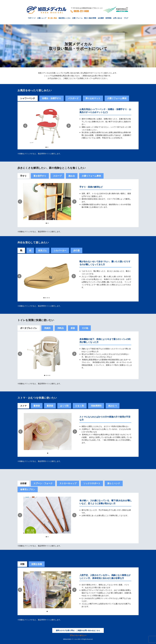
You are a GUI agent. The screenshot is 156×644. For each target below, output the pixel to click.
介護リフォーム (77, 18)
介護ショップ (42, 18)
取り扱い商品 (52, 18)
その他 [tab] (85, 328)
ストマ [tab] (23, 406)
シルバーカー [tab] (60, 250)
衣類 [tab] (22, 564)
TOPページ (32, 18)
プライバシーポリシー (78, 635)
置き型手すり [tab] (40, 176)
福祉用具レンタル (64, 18)
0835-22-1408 (80, 11)
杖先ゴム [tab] (42, 250)
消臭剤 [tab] (47, 328)
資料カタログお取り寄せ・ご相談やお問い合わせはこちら (78, 630)
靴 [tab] (21, 250)
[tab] (37, 406)
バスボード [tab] (73, 98)
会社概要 (101, 18)
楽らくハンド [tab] (114, 483)
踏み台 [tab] (72, 176)
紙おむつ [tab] (113, 406)
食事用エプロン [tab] (28, 489)
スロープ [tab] (57, 176)
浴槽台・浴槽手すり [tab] (52, 98)
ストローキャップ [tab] (68, 483)
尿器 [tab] (73, 328)
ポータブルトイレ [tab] (29, 328)
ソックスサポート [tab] (92, 483)
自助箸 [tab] (23, 483)
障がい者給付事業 (90, 18)
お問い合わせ (118, 18)
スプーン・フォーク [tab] (43, 483)
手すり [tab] (23, 176)
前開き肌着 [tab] (37, 564)
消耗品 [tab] (61, 328)
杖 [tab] (30, 250)
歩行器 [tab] (76, 250)
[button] (25, 126)
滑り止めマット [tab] (93, 98)
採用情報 (108, 18)
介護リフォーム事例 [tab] (117, 98)
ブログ (126, 18)
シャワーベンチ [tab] (28, 98)
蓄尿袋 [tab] (50, 406)
